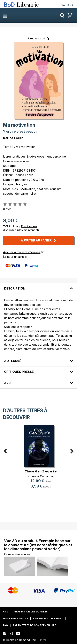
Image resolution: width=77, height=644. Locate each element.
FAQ (5, 625)
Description (15, 288)
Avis (8, 383)
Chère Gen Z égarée (41, 471)
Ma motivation (26, 147)
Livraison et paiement (48, 618)
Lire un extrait (37, 38)
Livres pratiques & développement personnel (35, 156)
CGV (6, 612)
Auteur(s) (13, 361)
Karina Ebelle (13, 138)
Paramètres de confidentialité (34, 625)
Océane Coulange (41, 476)
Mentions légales (16, 618)
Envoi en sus (29, 226)
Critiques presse (19, 372)
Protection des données (31, 612)
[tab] (38, 286)
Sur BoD (67, 5)
